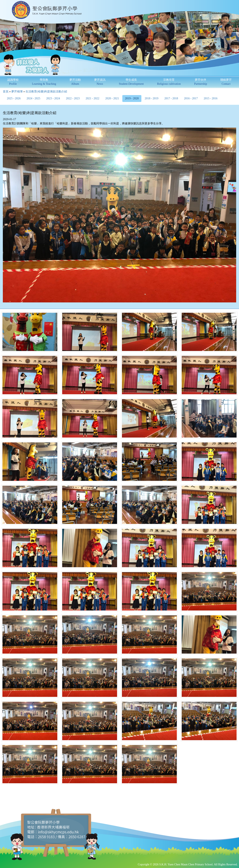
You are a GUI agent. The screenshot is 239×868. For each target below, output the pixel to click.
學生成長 (131, 82)
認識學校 (13, 82)
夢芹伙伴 (201, 82)
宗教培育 (169, 82)
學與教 (44, 82)
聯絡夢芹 (226, 82)
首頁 (6, 92)
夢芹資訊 (100, 82)
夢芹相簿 (17, 92)
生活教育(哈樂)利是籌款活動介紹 (46, 92)
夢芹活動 (75, 82)
